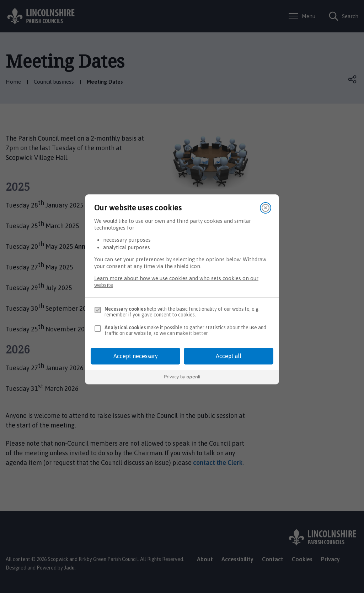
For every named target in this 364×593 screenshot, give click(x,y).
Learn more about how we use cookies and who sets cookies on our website (176, 282)
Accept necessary (136, 356)
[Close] (266, 208)
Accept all (229, 356)
